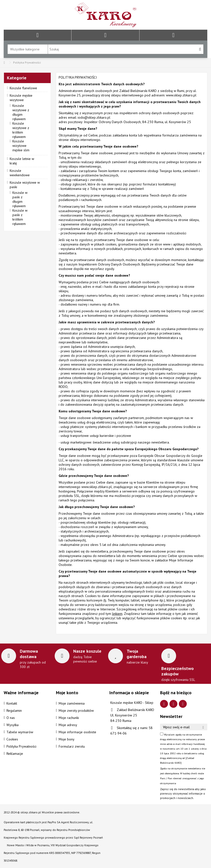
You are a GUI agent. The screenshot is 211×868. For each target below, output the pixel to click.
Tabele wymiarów (20, 732)
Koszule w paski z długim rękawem (20, 199)
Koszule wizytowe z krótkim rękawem (21, 130)
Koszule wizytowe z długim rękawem (21, 112)
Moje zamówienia (72, 703)
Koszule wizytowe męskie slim (21, 146)
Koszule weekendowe (20, 173)
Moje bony (67, 739)
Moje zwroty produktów (76, 711)
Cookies (12, 739)
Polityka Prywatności (21, 746)
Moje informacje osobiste (77, 732)
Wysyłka (12, 725)
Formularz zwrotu (72, 746)
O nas (11, 718)
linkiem (117, 614)
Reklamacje (15, 754)
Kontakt (12, 703)
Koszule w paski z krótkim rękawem (20, 217)
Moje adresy (68, 725)
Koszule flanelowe (23, 88)
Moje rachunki (69, 718)
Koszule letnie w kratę (22, 161)
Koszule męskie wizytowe (21, 98)
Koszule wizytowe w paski (25, 185)
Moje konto (67, 693)
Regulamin (14, 711)
